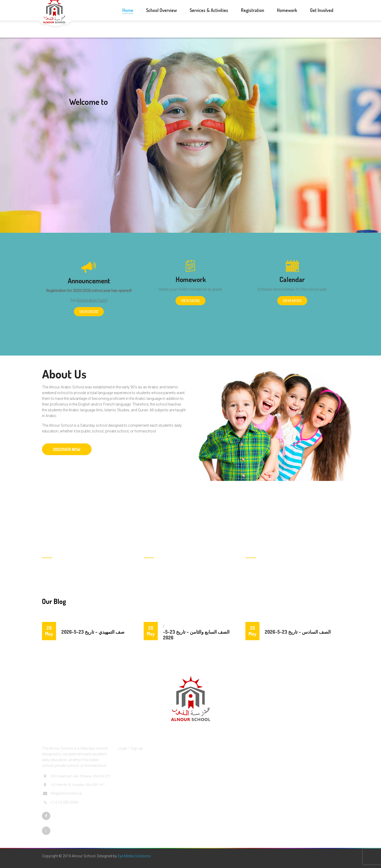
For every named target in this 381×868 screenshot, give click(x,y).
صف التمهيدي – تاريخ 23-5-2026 (93, 632)
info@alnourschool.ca (62, 793)
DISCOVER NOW (67, 449)
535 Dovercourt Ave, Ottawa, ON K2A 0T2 (77, 776)
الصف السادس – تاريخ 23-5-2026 (298, 632)
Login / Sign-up (131, 748)
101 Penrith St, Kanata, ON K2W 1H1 (74, 785)
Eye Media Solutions (134, 856)
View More (89, 312)
